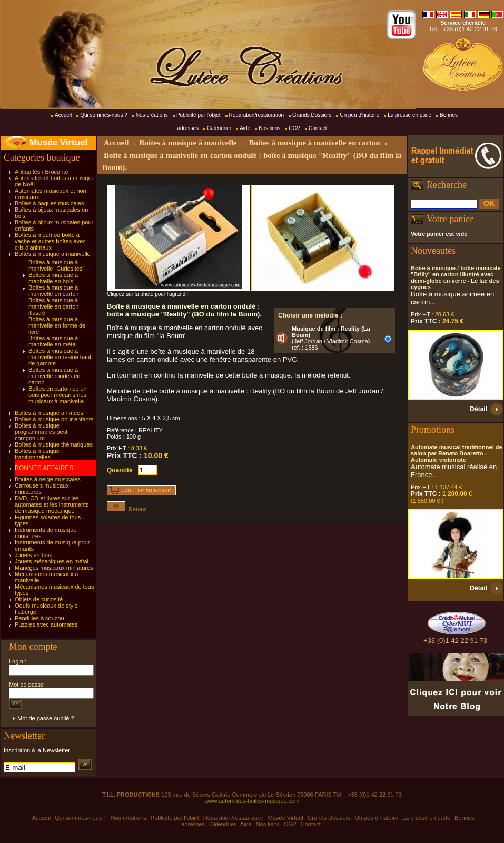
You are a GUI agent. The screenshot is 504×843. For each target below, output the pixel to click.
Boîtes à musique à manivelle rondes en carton (54, 376)
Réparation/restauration (257, 115)
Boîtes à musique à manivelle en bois (53, 278)
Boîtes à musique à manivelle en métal (53, 341)
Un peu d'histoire (359, 115)
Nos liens (269, 128)
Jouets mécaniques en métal (52, 561)
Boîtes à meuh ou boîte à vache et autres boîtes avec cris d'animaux (50, 241)
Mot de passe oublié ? (46, 718)
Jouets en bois (33, 555)
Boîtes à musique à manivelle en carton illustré (53, 306)
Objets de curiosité (39, 599)
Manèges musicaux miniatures (54, 568)
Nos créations (152, 115)
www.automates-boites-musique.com (252, 801)
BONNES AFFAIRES (44, 468)
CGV (294, 128)
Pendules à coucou (39, 618)
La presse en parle (409, 115)
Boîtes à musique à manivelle (53, 254)
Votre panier (450, 219)
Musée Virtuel (58, 142)
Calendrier (219, 128)
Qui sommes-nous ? (103, 115)
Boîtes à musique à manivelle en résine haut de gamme (60, 357)
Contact (318, 128)
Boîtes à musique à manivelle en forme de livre (57, 325)
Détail (478, 409)
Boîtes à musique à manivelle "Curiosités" (56, 265)
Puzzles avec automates (46, 624)
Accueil (63, 115)
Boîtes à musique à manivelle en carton (53, 291)
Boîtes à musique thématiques (54, 444)
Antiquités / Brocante (42, 172)
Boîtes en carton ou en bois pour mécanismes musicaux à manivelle (58, 395)
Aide (245, 128)
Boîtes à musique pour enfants (54, 419)
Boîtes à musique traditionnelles (37, 454)
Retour (126, 509)
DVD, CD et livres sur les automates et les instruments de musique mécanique (52, 504)
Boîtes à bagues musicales (49, 203)
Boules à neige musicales (48, 479)
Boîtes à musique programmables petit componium (41, 432)
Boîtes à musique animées (49, 413)
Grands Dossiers (312, 115)
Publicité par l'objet (199, 115)
